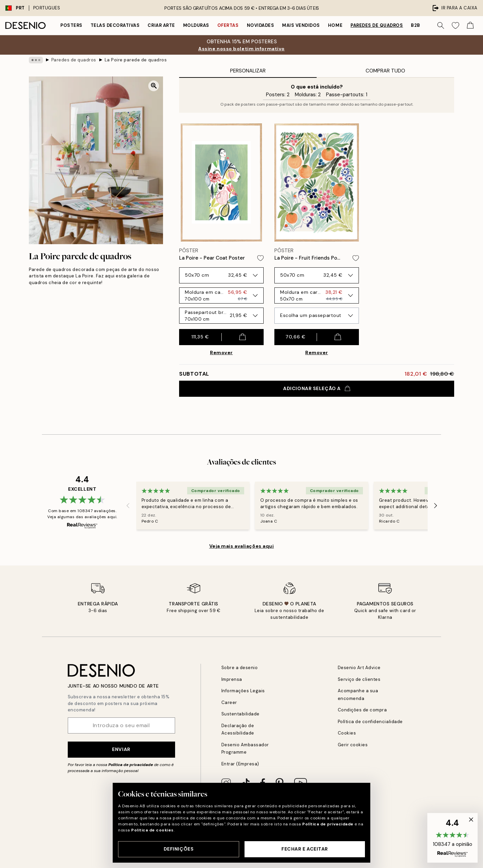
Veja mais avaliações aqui (242, 546)
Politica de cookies (152, 830)
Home (335, 25)
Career (229, 702)
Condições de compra (362, 710)
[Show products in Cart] (470, 25)
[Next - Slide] (436, 505)
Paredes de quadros (377, 25)
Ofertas (228, 25)
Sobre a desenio (240, 668)
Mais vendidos (301, 25)
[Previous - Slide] (128, 505)
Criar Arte (161, 25)
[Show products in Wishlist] (455, 25)
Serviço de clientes (359, 679)
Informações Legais (243, 691)
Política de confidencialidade (370, 722)
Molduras (196, 25)
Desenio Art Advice (359, 668)
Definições (179, 849)
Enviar (121, 749)
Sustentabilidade (240, 714)
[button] (452, 838)
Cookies (347, 733)
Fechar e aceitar (305, 849)
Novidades (261, 25)
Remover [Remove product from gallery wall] (221, 352)
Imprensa (232, 679)
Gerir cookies (353, 745)
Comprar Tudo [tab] (385, 71)
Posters (71, 25)
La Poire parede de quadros (136, 60)
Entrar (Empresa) (240, 764)
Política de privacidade (131, 765)
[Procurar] (441, 25)
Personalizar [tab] (248, 71)
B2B (416, 25)
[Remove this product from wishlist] (260, 258)
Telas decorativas (115, 25)
